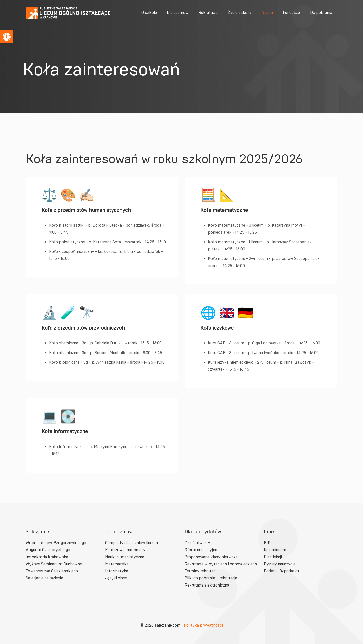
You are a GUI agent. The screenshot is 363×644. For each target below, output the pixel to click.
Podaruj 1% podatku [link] (281, 571)
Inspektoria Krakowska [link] (47, 557)
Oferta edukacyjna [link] (201, 550)
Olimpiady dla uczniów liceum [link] (131, 543)
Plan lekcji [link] (273, 557)
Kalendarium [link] (275, 550)
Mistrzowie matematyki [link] (127, 550)
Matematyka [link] (117, 564)
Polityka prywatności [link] (203, 625)
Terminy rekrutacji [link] (201, 571)
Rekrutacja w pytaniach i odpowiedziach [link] (221, 564)
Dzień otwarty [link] (197, 543)
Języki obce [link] (116, 578)
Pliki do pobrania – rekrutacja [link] (211, 578)
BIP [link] (267, 543)
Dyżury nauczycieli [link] (281, 564)
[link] (7, 37)
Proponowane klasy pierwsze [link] (211, 557)
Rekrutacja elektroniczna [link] (207, 585)
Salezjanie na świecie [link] (44, 578)
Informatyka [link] (117, 571)
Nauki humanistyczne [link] (125, 557)
